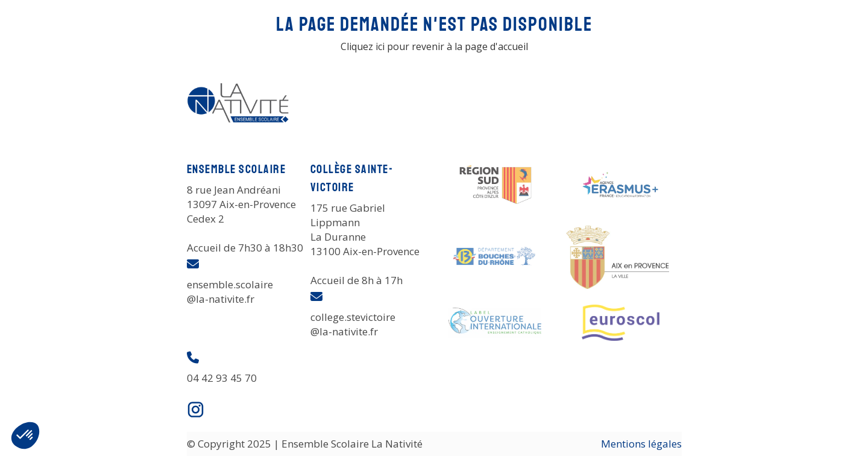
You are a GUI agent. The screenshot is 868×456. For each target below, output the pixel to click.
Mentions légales (641, 444)
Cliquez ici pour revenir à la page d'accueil (434, 46)
